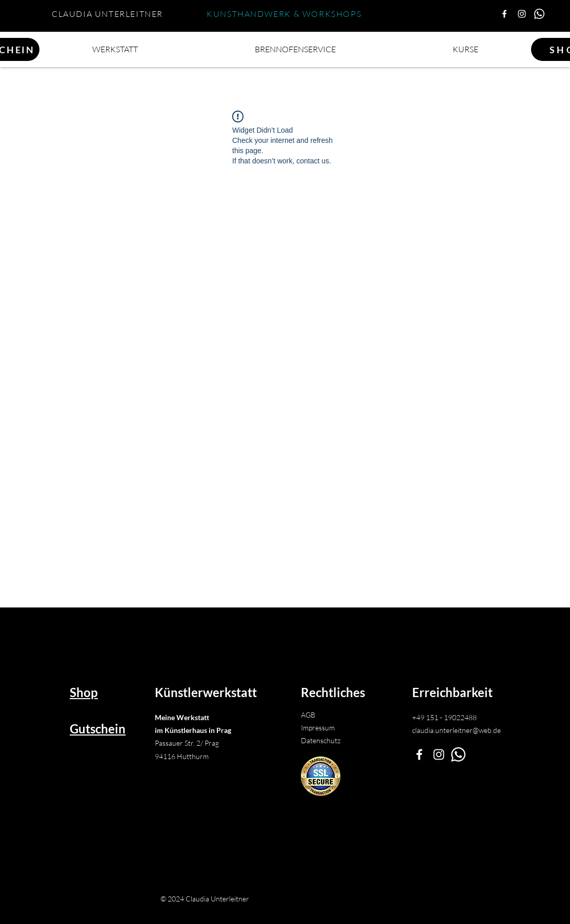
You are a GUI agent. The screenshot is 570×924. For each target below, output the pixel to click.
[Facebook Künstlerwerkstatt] (504, 14)
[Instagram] (522, 14)
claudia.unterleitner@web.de (456, 730)
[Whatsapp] (458, 754)
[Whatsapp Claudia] (539, 14)
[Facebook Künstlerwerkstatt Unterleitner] (419, 754)
